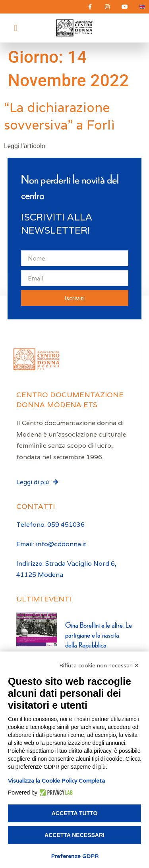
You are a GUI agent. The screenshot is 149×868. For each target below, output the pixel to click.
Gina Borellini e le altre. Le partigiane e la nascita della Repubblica (99, 635)
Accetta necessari (74, 835)
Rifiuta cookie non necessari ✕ (99, 665)
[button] (16, 28)
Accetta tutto (75, 813)
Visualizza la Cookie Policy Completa (56, 781)
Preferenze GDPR (75, 856)
